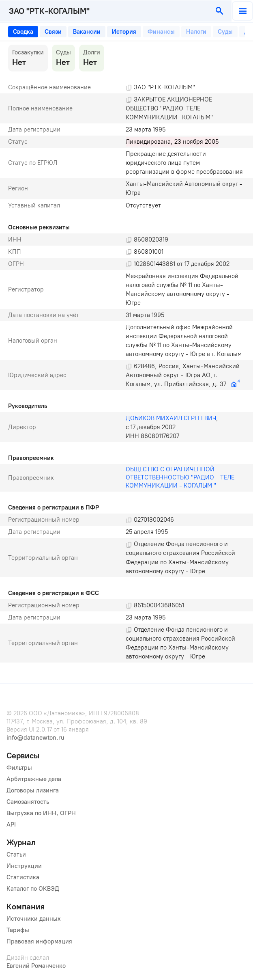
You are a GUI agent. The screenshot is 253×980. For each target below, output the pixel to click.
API (11, 825)
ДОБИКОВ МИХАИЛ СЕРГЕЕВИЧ (171, 418)
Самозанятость (28, 802)
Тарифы (18, 930)
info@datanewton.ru (35, 738)
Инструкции (24, 866)
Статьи (16, 855)
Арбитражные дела (34, 779)
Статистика (23, 877)
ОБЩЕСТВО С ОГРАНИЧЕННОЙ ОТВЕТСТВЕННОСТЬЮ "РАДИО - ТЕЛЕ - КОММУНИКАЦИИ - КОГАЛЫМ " (183, 477)
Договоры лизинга (33, 790)
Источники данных (34, 919)
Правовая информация (39, 941)
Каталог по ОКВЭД (33, 889)
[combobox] (105, 11)
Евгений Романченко (36, 966)
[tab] (23, 32)
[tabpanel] (126, 354)
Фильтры (19, 768)
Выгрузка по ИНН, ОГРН (41, 813)
